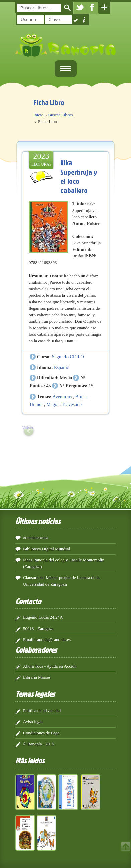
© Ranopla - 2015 (39, 744)
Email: (29, 639)
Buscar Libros (60, 115)
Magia (52, 404)
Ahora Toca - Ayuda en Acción (50, 666)
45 (48, 386)
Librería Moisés (37, 677)
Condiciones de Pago (41, 733)
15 (91, 386)
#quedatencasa (36, 537)
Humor (36, 404)
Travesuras (72, 404)
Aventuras (62, 397)
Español (62, 367)
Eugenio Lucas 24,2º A (43, 617)
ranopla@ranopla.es (53, 639)
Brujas (81, 397)
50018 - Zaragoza (38, 628)
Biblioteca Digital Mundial (46, 549)
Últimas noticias (38, 521)
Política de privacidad (42, 710)
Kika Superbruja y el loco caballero (79, 176)
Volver (28, 427)
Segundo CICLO (68, 357)
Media (66, 378)
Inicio (38, 115)
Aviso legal (33, 721)
